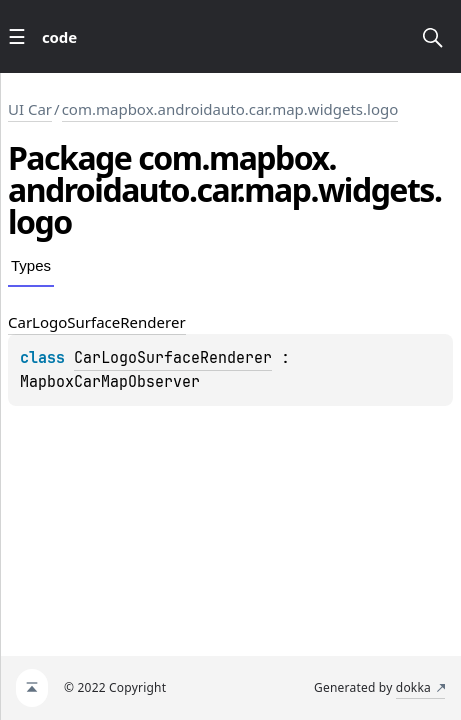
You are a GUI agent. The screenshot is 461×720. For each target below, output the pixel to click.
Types (31, 265)
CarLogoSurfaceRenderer (173, 358)
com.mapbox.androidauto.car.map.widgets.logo (230, 109)
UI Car (30, 109)
